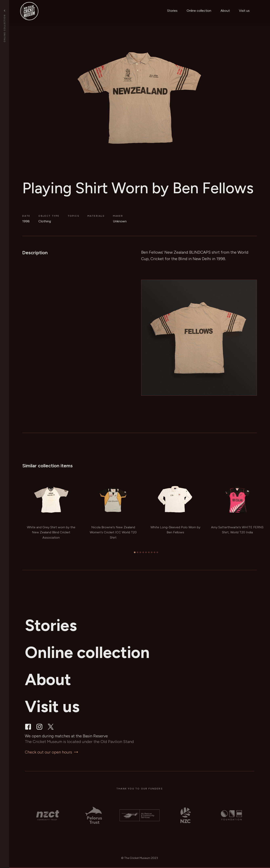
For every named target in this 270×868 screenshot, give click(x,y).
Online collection (199, 11)
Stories (172, 11)
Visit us (244, 11)
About (225, 11)
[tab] (135, 552)
